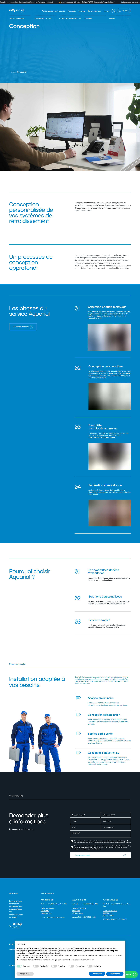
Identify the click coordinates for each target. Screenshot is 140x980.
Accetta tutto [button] (115, 974)
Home (12, 72)
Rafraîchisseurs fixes (17, 18)
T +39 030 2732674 (110, 911)
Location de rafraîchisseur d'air (70, 18)
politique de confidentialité (104, 842)
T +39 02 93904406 (79, 908)
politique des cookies (124, 842)
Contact (106, 11)
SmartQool (88, 18)
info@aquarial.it (46, 913)
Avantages (72, 11)
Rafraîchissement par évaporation (54, 11)
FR (114, 11)
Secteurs (82, 11)
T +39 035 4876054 (48, 908)
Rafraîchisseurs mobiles (43, 18)
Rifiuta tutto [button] (97, 974)
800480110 (45, 911)
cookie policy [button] (56, 953)
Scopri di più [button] (25, 974)
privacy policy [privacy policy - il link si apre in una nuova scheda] (96, 949)
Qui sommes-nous (94, 11)
